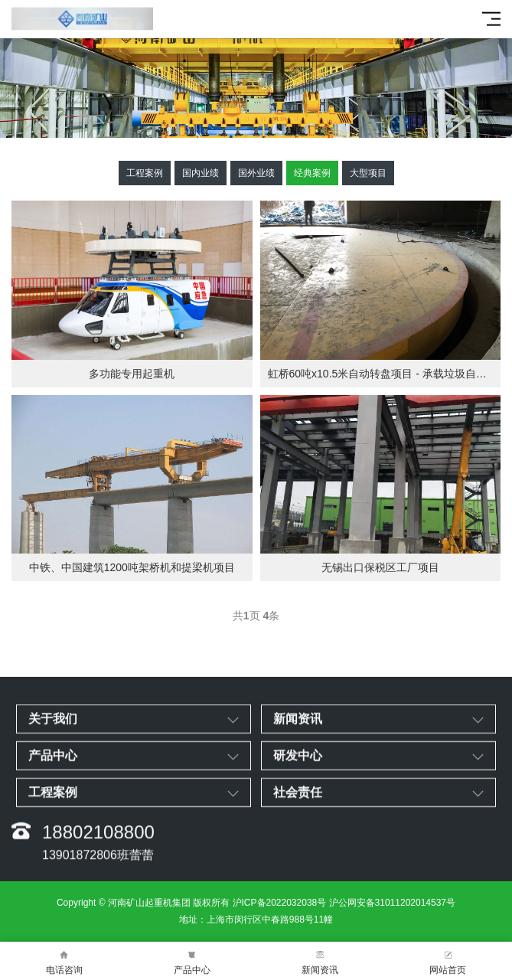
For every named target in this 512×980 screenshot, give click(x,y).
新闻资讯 (320, 961)
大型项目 (368, 173)
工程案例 (145, 173)
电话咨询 (64, 961)
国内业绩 (201, 173)
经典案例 (312, 173)
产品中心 (192, 961)
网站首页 (448, 961)
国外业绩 (256, 173)
